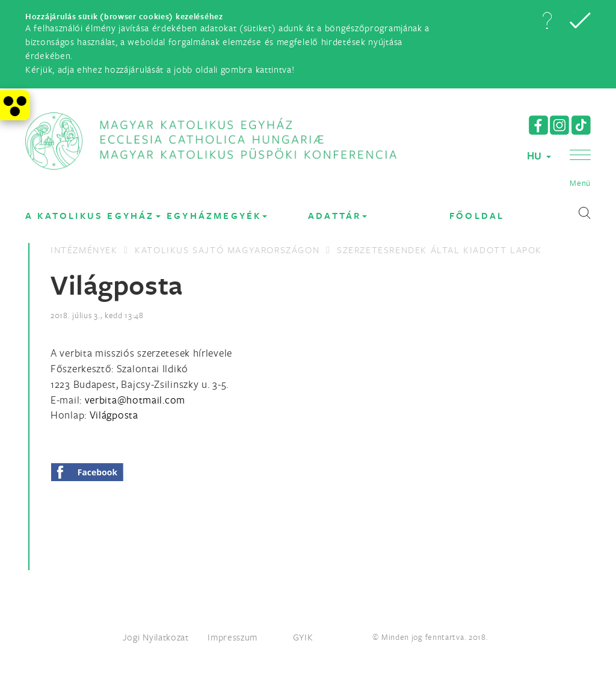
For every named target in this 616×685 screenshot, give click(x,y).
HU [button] (539, 155)
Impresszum (233, 637)
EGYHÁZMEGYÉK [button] (217, 216)
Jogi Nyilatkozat (156, 637)
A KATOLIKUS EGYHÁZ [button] (93, 216)
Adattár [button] (337, 216)
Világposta (114, 415)
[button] (547, 20)
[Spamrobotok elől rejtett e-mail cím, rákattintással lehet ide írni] (135, 400)
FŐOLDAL (477, 216)
